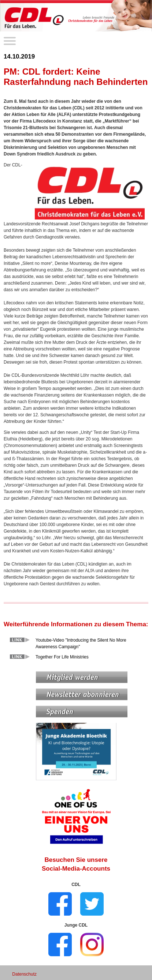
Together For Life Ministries (62, 657)
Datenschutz (24, 974)
